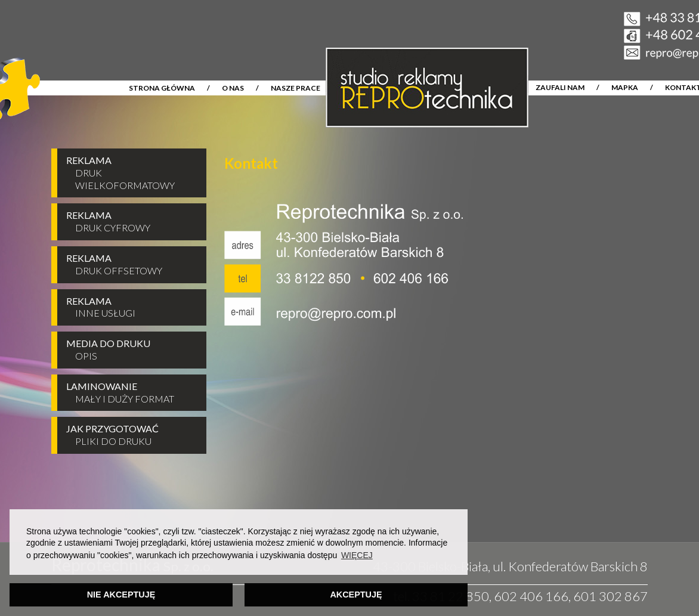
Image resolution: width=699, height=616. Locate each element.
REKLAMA (130, 173)
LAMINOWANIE (130, 393)
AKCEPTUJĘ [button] (356, 595)
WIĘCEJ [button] (357, 555)
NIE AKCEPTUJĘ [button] (121, 595)
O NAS (233, 88)
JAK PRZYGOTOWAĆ (130, 435)
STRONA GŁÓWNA (162, 88)
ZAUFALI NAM (560, 87)
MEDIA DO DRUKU (130, 350)
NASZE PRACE (296, 88)
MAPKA (625, 87)
